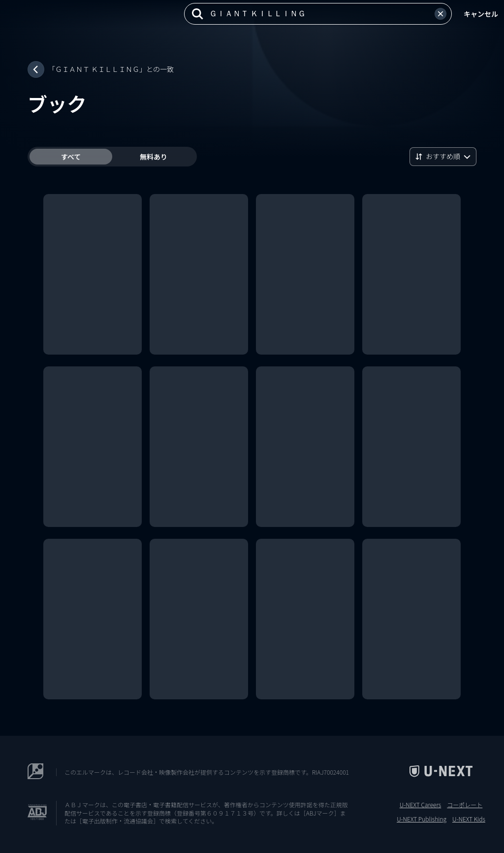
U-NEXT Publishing (422, 819)
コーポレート (465, 805)
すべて (71, 157)
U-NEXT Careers (421, 805)
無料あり (154, 157)
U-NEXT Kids (469, 819)
